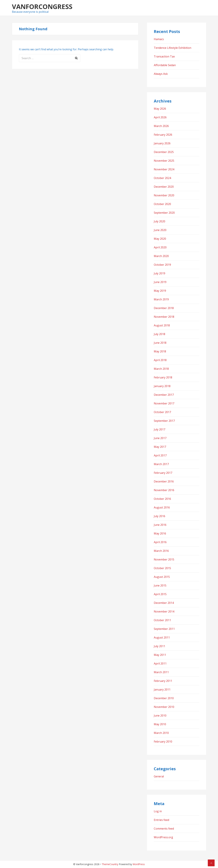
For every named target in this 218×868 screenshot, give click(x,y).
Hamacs (159, 39)
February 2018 (163, 377)
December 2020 (164, 187)
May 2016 (160, 533)
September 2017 (164, 421)
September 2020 (164, 213)
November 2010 (164, 707)
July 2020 (159, 221)
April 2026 (160, 117)
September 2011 (164, 629)
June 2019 (160, 282)
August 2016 (162, 507)
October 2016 (162, 499)
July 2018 (159, 334)
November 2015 (164, 559)
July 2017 (159, 429)
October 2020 (162, 204)
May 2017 (160, 447)
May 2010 (160, 724)
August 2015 (162, 577)
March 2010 (161, 733)
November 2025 (164, 161)
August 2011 (162, 637)
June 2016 (160, 525)
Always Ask (161, 74)
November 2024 (164, 169)
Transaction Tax (164, 56)
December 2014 (164, 603)
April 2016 (160, 542)
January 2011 (162, 690)
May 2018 (160, 351)
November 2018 (164, 317)
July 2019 (159, 273)
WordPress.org (163, 837)
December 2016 (164, 481)
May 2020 (160, 239)
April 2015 (160, 594)
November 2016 (164, 490)
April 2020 (160, 247)
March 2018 (161, 369)
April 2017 (160, 455)
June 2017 (160, 438)
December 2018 (164, 308)
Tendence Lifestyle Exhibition (173, 48)
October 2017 (162, 412)
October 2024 (162, 178)
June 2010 (160, 716)
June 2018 (160, 343)
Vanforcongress (42, 6)
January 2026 (162, 143)
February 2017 (163, 473)
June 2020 (160, 230)
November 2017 (164, 403)
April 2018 (160, 360)
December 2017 (164, 395)
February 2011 (163, 681)
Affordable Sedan (165, 65)
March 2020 (161, 256)
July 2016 (159, 516)
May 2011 (160, 655)
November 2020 (164, 195)
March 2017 (161, 464)
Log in (158, 811)
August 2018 (162, 325)
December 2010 (164, 698)
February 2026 (163, 135)
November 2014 (164, 611)
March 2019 (161, 299)
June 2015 (160, 585)
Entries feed (161, 820)
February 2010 (163, 742)
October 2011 (162, 620)
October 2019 (162, 265)
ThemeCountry (110, 864)
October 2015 (162, 568)
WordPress (139, 864)
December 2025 (164, 152)
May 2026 (160, 109)
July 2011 (159, 646)
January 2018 (162, 386)
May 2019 (160, 291)
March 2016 (161, 551)
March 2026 (161, 126)
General (159, 776)
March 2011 (161, 672)
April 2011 (160, 663)
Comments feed (164, 829)
